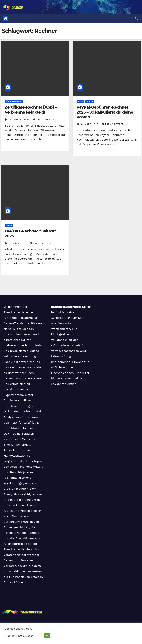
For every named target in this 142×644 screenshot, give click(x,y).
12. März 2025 (18, 243)
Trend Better (44, 119)
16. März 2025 (90, 124)
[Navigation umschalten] (72, 18)
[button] (136, 18)
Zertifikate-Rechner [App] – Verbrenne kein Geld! (31, 110)
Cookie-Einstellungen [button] (20, 636)
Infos (80, 101)
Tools (90, 101)
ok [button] (47, 636)
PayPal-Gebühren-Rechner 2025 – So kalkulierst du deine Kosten (105, 112)
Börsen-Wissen (14, 101)
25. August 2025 (19, 119)
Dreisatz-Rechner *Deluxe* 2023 (30, 233)
